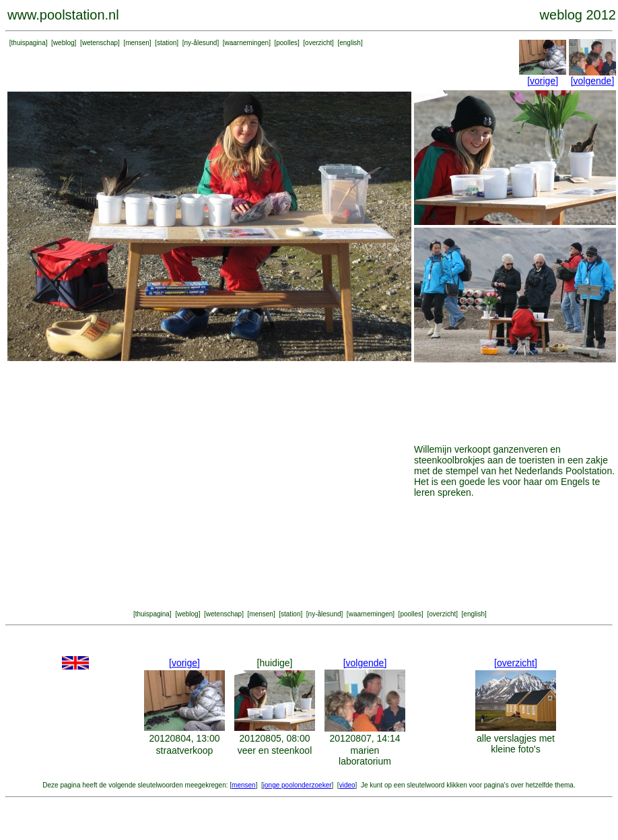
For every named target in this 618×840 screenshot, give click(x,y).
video (347, 785)
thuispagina (29, 43)
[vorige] (543, 81)
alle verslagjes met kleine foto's (516, 744)
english (350, 43)
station (167, 43)
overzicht (318, 43)
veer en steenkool (275, 750)
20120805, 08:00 (274, 738)
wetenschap (100, 43)
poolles (287, 43)
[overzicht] (516, 663)
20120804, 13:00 (184, 738)
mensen (137, 43)
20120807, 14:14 (365, 738)
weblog (64, 43)
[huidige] (275, 663)
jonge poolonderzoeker (298, 785)
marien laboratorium (365, 756)
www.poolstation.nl (63, 15)
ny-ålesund (200, 43)
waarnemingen (247, 43)
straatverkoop (185, 750)
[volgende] (593, 81)
